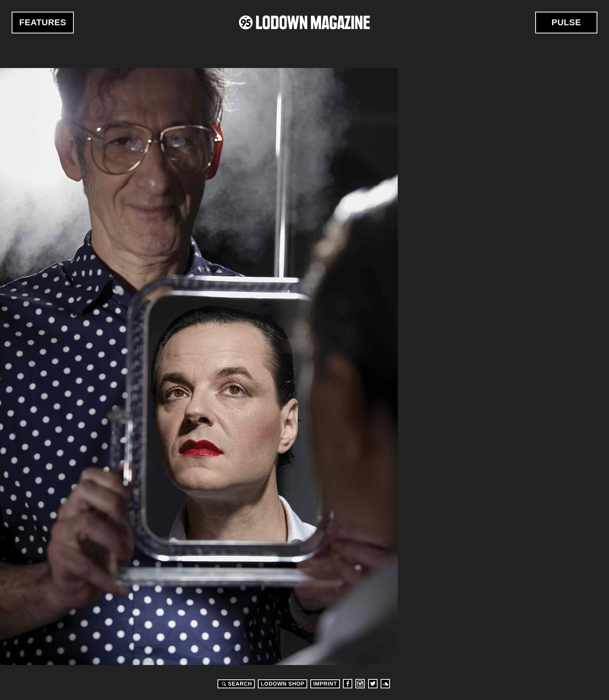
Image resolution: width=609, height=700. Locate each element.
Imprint (325, 684)
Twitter (373, 684)
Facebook (348, 684)
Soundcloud (385, 684)
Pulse (566, 22)
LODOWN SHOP (283, 684)
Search (236, 684)
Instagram (360, 684)
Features (43, 22)
